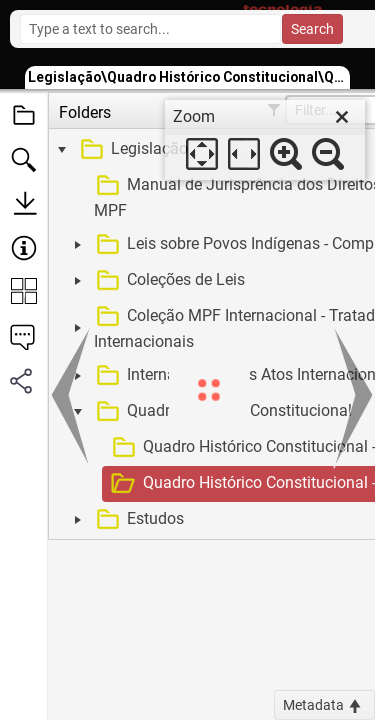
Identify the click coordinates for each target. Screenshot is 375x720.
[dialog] (265, 140)
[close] (342, 117)
